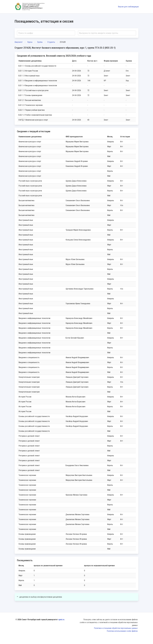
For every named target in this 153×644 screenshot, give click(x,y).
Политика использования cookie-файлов (122, 631)
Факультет (19, 42)
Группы (40, 42)
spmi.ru (61, 620)
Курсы (30, 42)
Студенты (51, 42)
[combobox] (46, 33)
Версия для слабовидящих (128, 7)
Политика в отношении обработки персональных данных (116, 628)
